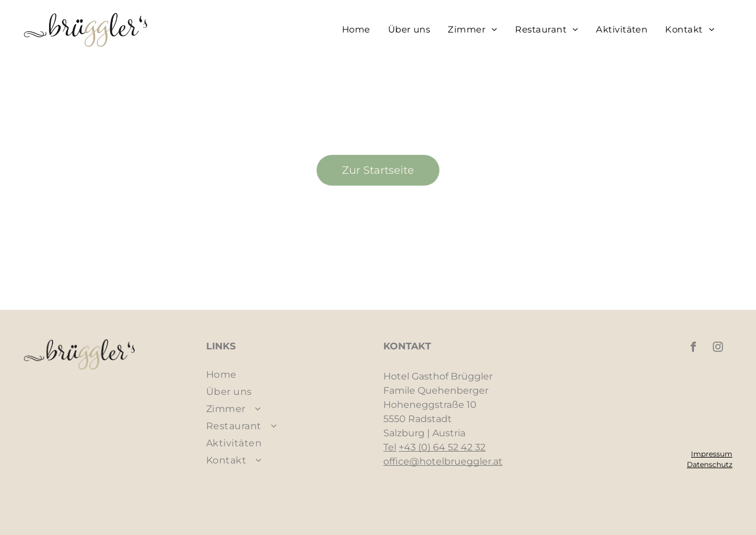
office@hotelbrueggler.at (443, 461)
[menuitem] (356, 29)
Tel (390, 447)
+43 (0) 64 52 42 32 (442, 447)
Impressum (712, 454)
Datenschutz (710, 464)
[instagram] (718, 348)
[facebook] (693, 348)
